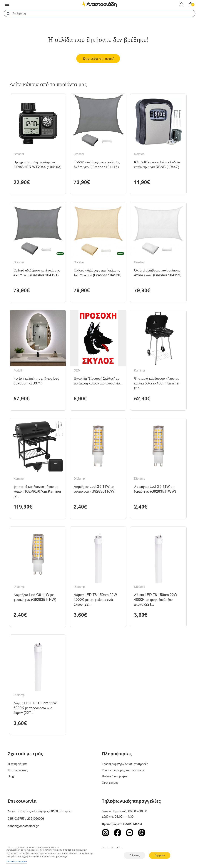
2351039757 (16, 819)
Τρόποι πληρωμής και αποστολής (123, 770)
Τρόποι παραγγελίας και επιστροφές (125, 764)
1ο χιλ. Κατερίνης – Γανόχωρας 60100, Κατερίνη (40, 811)
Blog (11, 776)
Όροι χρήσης (110, 783)
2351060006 (36, 819)
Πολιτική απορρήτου (115, 776)
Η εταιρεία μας (17, 764)
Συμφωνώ (160, 855)
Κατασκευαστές (18, 770)
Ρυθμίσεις (134, 855)
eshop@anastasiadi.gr (23, 826)
